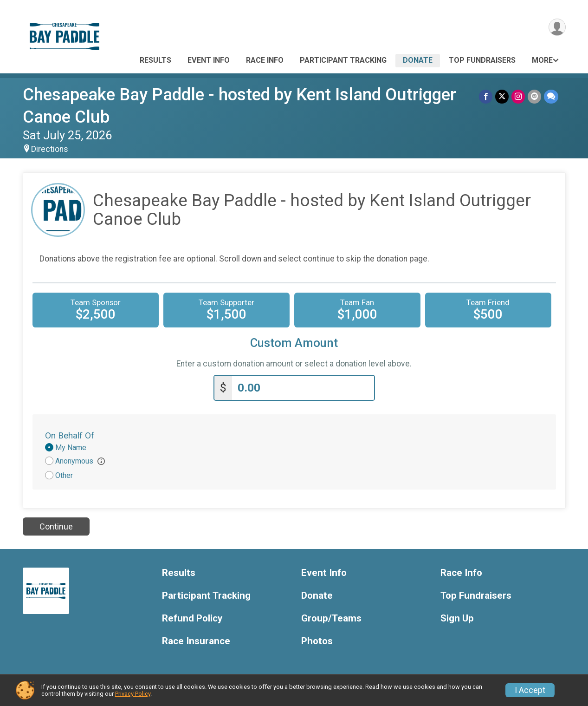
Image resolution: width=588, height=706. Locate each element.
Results (155, 60)
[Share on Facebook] (486, 96)
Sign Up (457, 618)
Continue (56, 526)
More (542, 60)
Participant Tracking (343, 60)
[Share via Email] (534, 96)
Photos (317, 641)
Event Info (209, 60)
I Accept (530, 690)
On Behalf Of (70, 435)
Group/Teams (331, 618)
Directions (50, 149)
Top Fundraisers (482, 60)
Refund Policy (192, 618)
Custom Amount (294, 343)
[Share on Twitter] (502, 96)
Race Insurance (196, 641)
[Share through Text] (551, 96)
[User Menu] (557, 27)
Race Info (265, 60)
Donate (418, 60)
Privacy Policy (133, 694)
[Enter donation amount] (303, 388)
